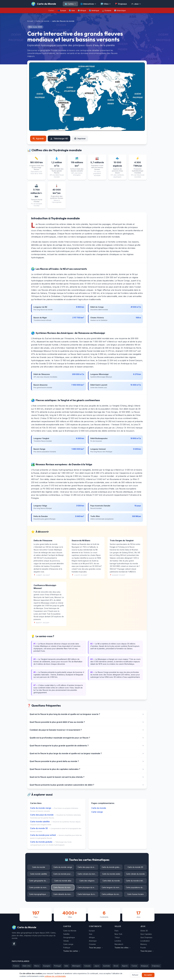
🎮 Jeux (136, 4)
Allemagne (76, 966)
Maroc (37, 966)
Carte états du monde (111, 881)
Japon (97, 966)
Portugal (57, 966)
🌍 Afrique (82, 10)
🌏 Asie (72, 10)
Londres (118, 941)
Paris (117, 931)
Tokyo (117, 937)
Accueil (30, 21)
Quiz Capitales (146, 934)
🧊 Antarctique (120, 10)
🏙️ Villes (106, 4)
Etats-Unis (27, 966)
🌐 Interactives (88, 4)
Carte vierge (97, 812)
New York (118, 934)
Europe (92, 931)
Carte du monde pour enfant (43, 835)
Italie (66, 966)
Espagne (47, 966)
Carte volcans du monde (87, 874)
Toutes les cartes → (72, 951)
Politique (67, 948)
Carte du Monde (70, 931)
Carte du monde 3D (39, 828)
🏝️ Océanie (107, 10)
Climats (66, 941)
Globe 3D (144, 931)
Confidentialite (156, 975)
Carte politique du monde (112, 894)
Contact (143, 975)
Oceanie (92, 944)
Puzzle (143, 948)
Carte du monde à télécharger (136, 881)
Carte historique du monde (88, 894)
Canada (87, 966)
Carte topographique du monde (40, 894)
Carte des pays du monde (42, 815)
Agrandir (38, 139)
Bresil (116, 966)
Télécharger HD (59, 139)
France (16, 966)
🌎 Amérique (94, 10)
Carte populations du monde (136, 887)
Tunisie (134, 966)
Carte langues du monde (112, 887)
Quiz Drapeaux (146, 937)
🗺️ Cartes (70, 4)
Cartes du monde (42, 21)
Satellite (66, 934)
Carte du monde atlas (63, 881)
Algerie (125, 966)
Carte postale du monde (39, 887)
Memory (144, 944)
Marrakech (119, 944)
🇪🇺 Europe (62, 10)
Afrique (92, 937)
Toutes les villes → (123, 948)
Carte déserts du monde (63, 894)
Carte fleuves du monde (63, 887)
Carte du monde (99, 808)
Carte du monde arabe (111, 874)
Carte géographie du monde (40, 881)
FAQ (133, 975)
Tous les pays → (96, 948)
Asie (91, 934)
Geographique (69, 937)
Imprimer (80, 139)
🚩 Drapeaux (121, 4)
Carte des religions (87, 881)
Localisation (145, 941)
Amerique (93, 941)
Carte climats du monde (135, 874)
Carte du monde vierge (41, 808)
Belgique (145, 966)
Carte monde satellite (40, 822)
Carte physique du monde (88, 887)
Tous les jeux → (147, 951)
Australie (107, 966)
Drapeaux (156, 966)
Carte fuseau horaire (135, 894)
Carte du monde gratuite (41, 842)
